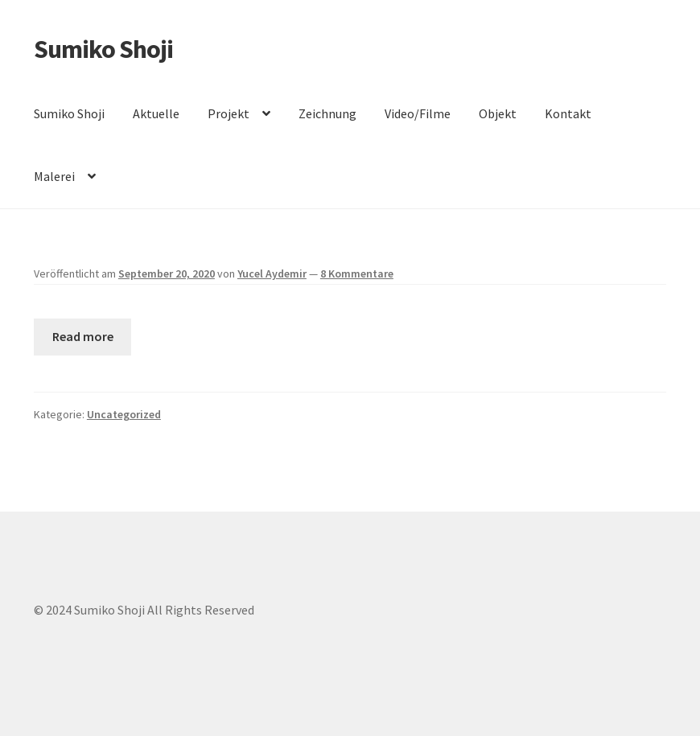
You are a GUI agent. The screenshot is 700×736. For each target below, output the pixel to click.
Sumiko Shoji (103, 49)
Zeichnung (327, 113)
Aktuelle (156, 113)
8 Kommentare (357, 273)
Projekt (229, 113)
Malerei (54, 176)
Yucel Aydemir (272, 273)
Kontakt (568, 113)
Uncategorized (124, 414)
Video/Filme (418, 113)
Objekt (498, 113)
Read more (83, 336)
